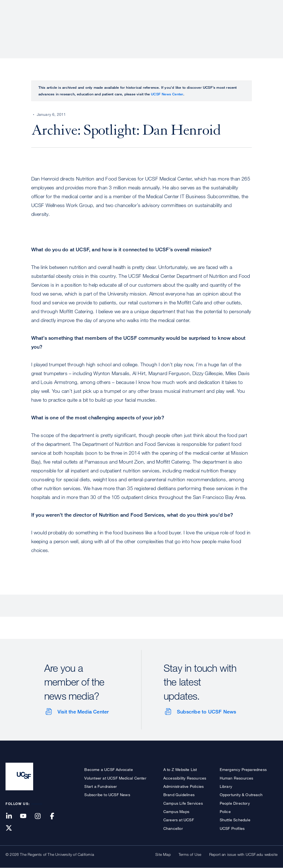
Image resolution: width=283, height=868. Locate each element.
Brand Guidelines (179, 795)
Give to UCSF (256, 6)
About (103, 23)
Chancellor (173, 828)
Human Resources (237, 778)
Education (200, 23)
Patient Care (133, 23)
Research (168, 23)
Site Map (163, 854)
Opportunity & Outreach (241, 795)
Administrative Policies (184, 786)
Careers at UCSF (179, 820)
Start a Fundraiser (101, 786)
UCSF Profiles (232, 828)
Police (225, 811)
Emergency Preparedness (243, 769)
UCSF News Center (167, 94)
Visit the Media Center (83, 712)
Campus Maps (176, 811)
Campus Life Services (183, 803)
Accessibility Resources (185, 778)
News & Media (237, 23)
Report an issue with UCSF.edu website (243, 854)
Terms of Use (190, 854)
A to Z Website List (180, 769)
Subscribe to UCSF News (206, 712)
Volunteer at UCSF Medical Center (115, 778)
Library (226, 786)
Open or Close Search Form (268, 24)
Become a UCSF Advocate (108, 769)
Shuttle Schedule (235, 820)
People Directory (235, 803)
